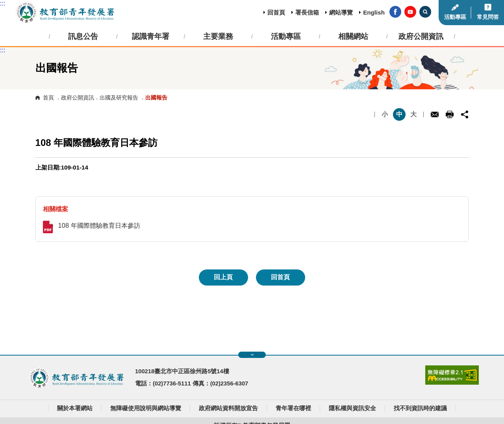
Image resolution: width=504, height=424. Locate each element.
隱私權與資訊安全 (352, 408)
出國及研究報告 (119, 98)
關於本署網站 (75, 408)
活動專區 (455, 17)
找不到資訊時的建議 (420, 408)
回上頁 (223, 277)
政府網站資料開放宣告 (228, 408)
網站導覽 (341, 12)
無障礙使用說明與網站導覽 (146, 408)
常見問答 (488, 17)
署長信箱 (307, 12)
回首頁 (276, 12)
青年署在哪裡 (293, 408)
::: (3, 3)
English (374, 12)
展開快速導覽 (252, 355)
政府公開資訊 (78, 98)
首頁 (48, 98)
